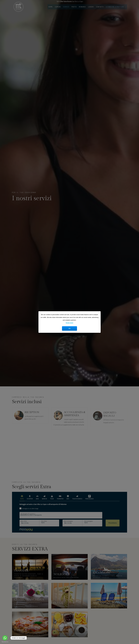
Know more (69, 323)
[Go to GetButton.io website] (5, 642)
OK (69, 328)
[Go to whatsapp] (5, 638)
